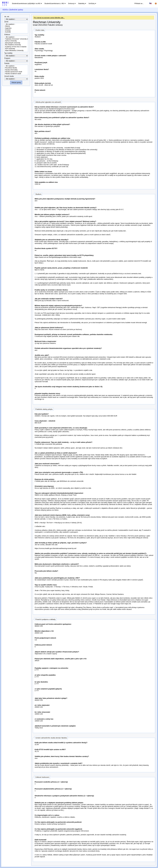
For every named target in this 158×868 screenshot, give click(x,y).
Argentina (16, 28)
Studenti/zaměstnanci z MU (54, 3)
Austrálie (16, 32)
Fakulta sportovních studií (16, 72)
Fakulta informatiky (16, 70)
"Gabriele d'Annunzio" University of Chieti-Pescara (16, 39)
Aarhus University (16, 41)
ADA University (16, 49)
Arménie (16, 30)
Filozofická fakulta (16, 68)
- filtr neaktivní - (16, 24)
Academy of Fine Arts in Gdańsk (16, 47)
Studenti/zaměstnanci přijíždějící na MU (26, 3)
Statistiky (81, 3)
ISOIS (5, 10)
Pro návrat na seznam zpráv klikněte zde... (49, 18)
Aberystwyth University (16, 43)
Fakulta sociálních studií (16, 74)
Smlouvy (71, 3)
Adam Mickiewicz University (16, 51)
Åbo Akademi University (16, 45)
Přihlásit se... (139, 3)
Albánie (16, 26)
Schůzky (92, 3)
